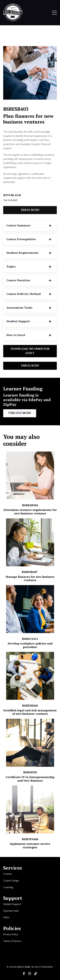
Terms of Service (13, 941)
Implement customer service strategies (30, 845)
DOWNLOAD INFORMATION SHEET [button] (30, 351)
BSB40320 (30, 772)
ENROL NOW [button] (30, 366)
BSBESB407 (30, 572)
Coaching (8, 887)
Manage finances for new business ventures (30, 578)
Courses (8, 874)
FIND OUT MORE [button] (20, 413)
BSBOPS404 (30, 839)
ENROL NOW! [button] (30, 210)
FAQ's (7, 917)
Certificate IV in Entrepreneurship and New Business (30, 779)
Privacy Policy (11, 934)
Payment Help (11, 911)
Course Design (11, 881)
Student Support (12, 904)
